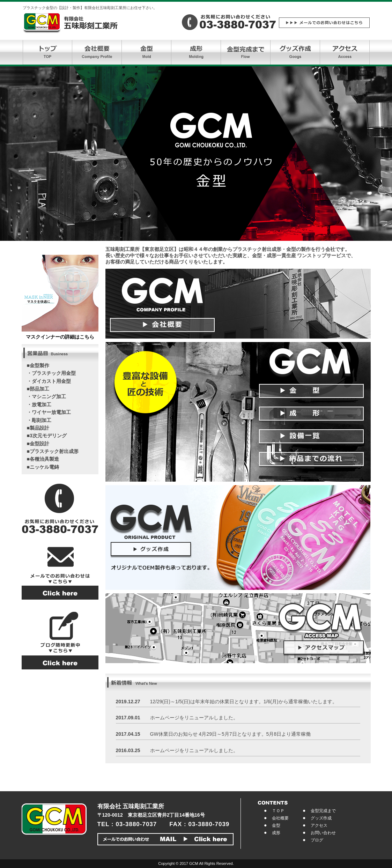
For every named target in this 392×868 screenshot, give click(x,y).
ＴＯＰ (278, 811)
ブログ (317, 840)
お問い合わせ (323, 833)
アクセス (319, 825)
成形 (276, 833)
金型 (276, 825)
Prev (9, 154)
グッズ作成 (321, 818)
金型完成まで (323, 811)
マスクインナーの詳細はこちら (60, 337)
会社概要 (280, 818)
